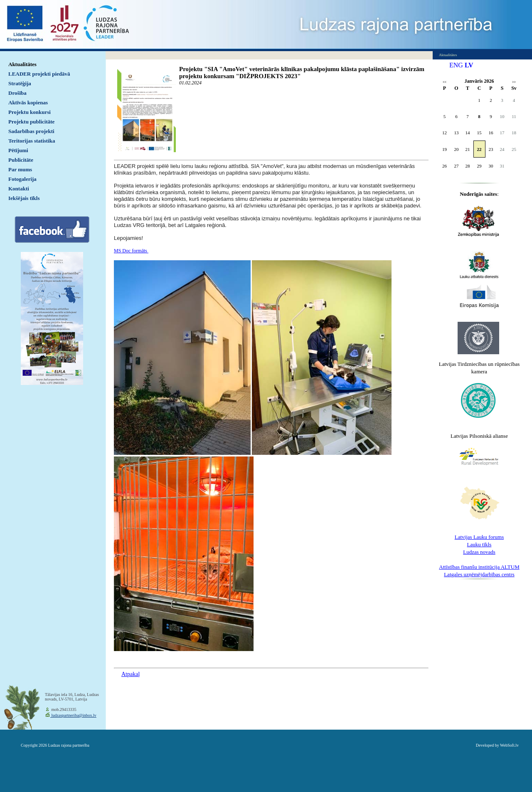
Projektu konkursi (30, 112)
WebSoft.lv (509, 745)
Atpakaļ (131, 674)
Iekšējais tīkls (24, 198)
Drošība (17, 93)
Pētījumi (18, 150)
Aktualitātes (22, 64)
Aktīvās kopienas (28, 102)
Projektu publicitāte (31, 122)
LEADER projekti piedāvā (39, 74)
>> (514, 82)
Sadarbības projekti (31, 131)
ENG (456, 65)
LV (469, 65)
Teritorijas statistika (32, 141)
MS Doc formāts (131, 251)
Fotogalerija (22, 179)
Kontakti (19, 189)
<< (445, 82)
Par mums (20, 169)
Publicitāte (21, 160)
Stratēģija (20, 83)
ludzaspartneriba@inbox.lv (73, 715)
